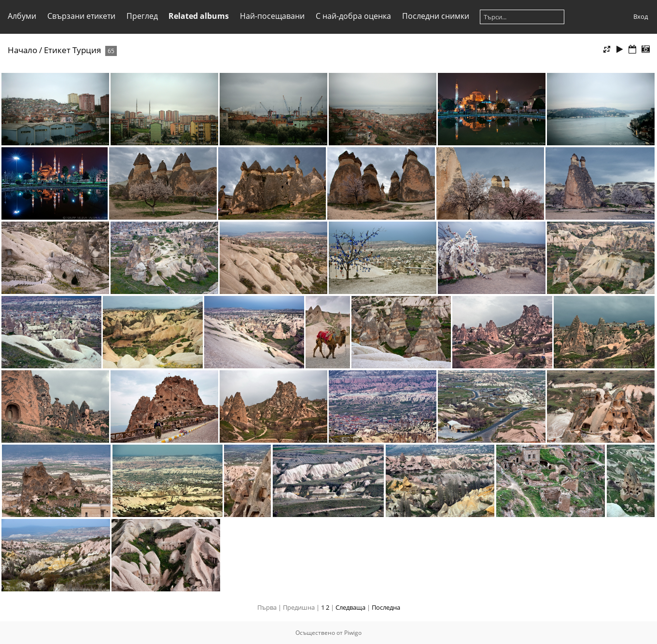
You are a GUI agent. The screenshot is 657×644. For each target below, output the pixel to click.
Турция (87, 50)
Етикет (57, 50)
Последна (386, 607)
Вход (641, 16)
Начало (22, 50)
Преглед (142, 16)
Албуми (22, 16)
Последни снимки (436, 16)
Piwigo (353, 633)
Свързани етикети (81, 16)
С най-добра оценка (353, 16)
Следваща (350, 607)
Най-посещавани (272, 16)
